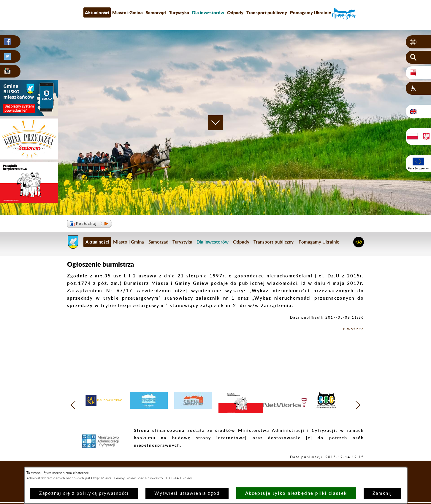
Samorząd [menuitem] (156, 12)
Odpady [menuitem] (235, 12)
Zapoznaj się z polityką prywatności (84, 493)
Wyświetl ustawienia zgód (187, 493)
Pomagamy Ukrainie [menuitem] (310, 12)
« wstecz (353, 329)
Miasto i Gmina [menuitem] (127, 12)
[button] (418, 42)
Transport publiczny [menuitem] (267, 12)
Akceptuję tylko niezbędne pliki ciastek (296, 493)
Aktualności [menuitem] (97, 12)
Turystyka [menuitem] (179, 12)
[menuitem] (208, 12)
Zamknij (382, 493)
